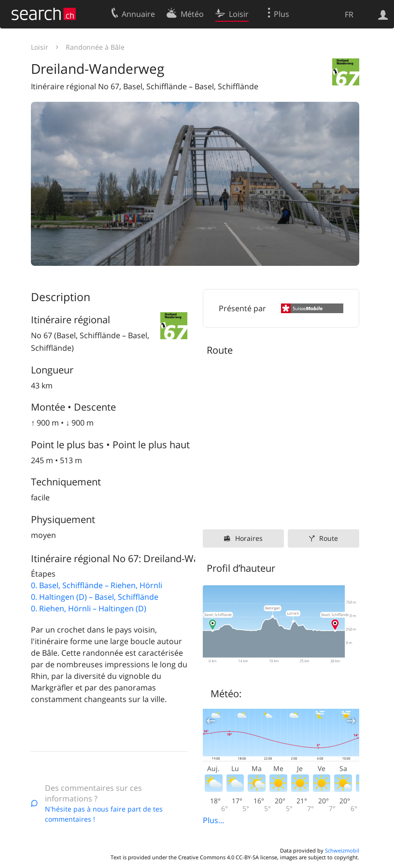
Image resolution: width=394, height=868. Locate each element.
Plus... (213, 820)
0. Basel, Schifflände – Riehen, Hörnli (97, 585)
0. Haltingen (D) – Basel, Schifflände (95, 597)
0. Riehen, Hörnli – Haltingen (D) (89, 608)
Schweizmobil (342, 850)
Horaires (249, 538)
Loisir (40, 47)
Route (329, 538)
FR (349, 14)
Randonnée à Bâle (95, 47)
